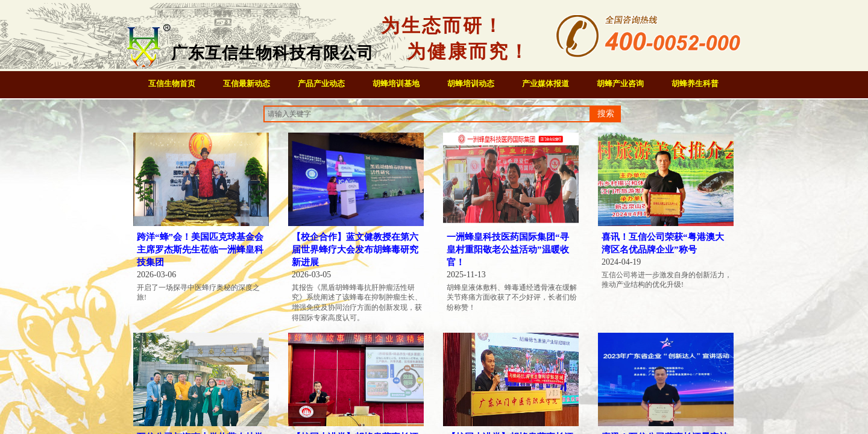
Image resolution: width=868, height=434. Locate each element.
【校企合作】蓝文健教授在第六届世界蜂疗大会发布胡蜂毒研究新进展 (355, 250)
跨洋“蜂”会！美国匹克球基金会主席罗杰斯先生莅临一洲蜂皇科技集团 (200, 250)
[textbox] (427, 114)
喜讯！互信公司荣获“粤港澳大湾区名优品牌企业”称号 (663, 243)
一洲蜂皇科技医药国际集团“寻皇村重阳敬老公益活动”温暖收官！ (508, 250)
